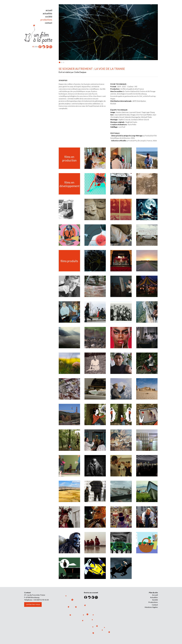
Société (155, 600)
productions (46, 20)
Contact (155, 605)
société (49, 17)
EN (37, 46)
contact (49, 23)
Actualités (154, 597)
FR (33, 46)
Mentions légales (151, 607)
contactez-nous (33, 604)
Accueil (155, 595)
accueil (49, 10)
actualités (47, 13)
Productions (153, 602)
